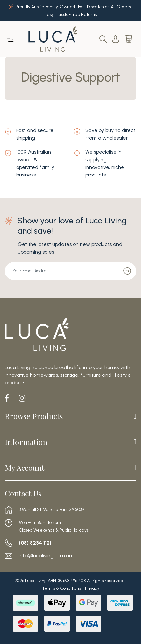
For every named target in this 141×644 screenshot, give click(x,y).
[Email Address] (62, 271)
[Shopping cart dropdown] (130, 39)
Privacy (92, 588)
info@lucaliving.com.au (45, 556)
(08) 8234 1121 (35, 543)
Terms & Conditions (61, 588)
